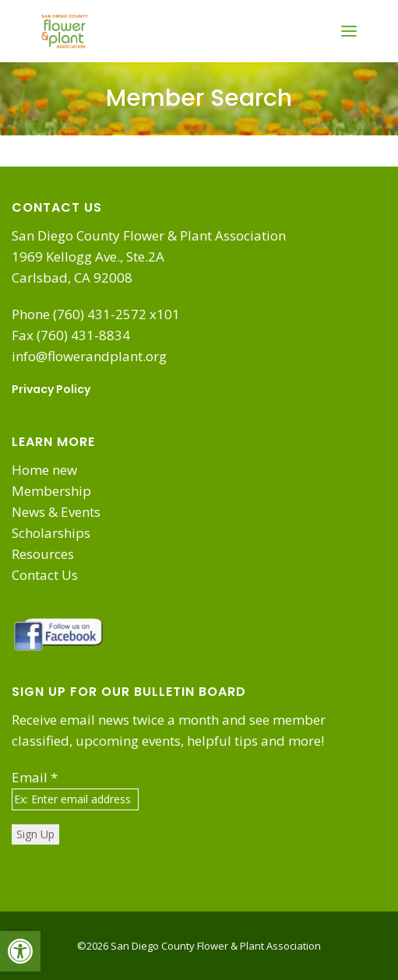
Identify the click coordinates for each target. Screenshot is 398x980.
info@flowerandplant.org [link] (89, 356)
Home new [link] (44, 470)
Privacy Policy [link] (51, 389)
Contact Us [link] (45, 575)
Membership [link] (51, 491)
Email (35, 777)
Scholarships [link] (51, 533)
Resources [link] (43, 554)
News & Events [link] (56, 512)
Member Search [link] (199, 98)
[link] (20, 951)
